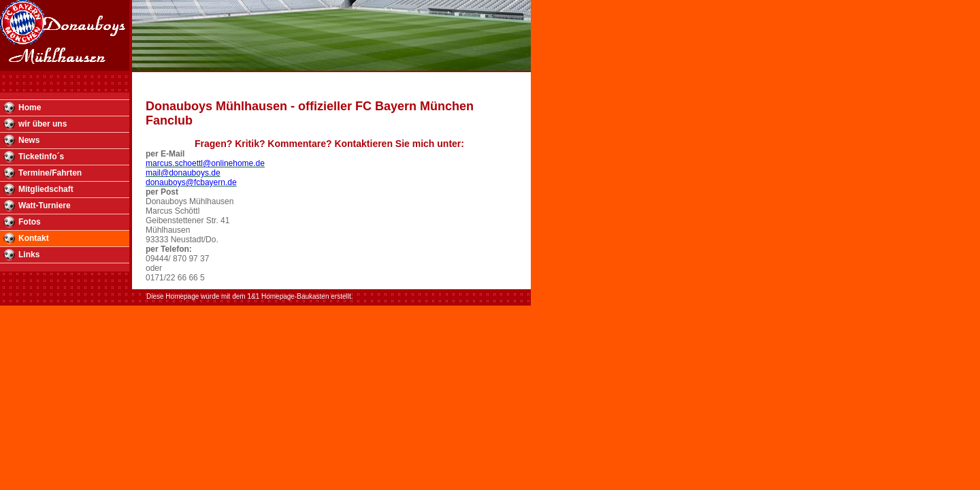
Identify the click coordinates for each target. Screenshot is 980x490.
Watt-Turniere (45, 206)
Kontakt (34, 238)
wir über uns (43, 124)
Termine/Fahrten (50, 173)
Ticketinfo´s (41, 157)
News (29, 140)
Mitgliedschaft (46, 189)
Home (30, 108)
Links (29, 255)
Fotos (30, 222)
